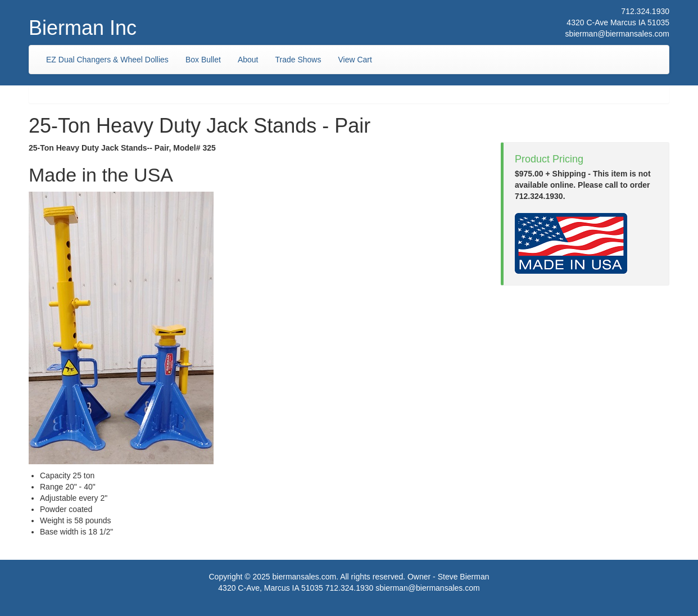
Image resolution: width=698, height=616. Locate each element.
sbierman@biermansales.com (617, 34)
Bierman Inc (83, 28)
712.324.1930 (645, 11)
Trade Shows (298, 60)
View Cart (355, 60)
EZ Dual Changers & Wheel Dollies (107, 60)
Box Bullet (203, 60)
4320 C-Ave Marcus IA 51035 (618, 22)
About (248, 60)
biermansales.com (305, 577)
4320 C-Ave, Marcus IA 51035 (271, 588)
